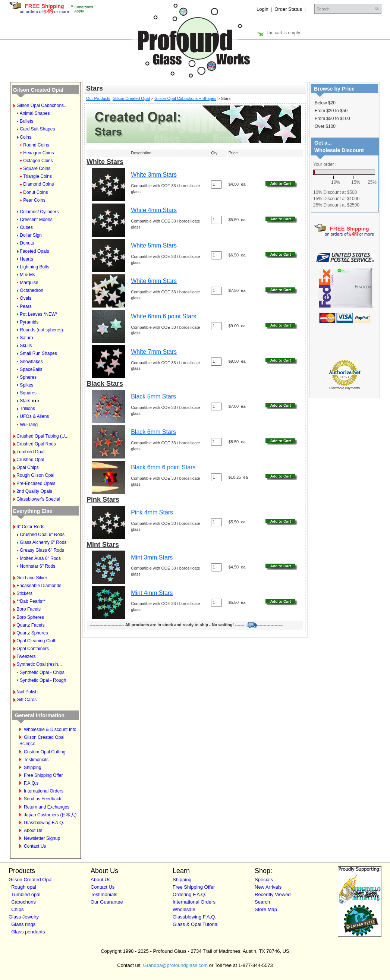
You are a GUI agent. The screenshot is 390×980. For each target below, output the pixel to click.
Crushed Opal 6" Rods (42, 535)
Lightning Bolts (34, 267)
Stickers (24, 593)
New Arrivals (268, 887)
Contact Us (35, 846)
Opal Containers (33, 649)
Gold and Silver (32, 578)
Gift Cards (26, 700)
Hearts (26, 259)
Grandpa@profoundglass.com (176, 965)
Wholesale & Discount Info (50, 730)
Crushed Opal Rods (36, 444)
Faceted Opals (34, 251)
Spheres (28, 377)
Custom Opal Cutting (45, 752)
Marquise (29, 283)
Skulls (26, 346)
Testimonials (36, 760)
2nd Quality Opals (34, 491)
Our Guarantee (107, 902)
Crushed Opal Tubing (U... (42, 436)
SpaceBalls (31, 369)
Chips (17, 909)
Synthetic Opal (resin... (39, 664)
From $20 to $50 (331, 111)
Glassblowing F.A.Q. (44, 823)
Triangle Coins (37, 176)
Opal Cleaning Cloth (36, 641)
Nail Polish (27, 692)
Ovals (26, 298)
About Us (33, 831)
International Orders (44, 791)
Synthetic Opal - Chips (42, 672)
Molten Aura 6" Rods (40, 558)
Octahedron (32, 290)
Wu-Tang (29, 425)
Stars (29, 401)
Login (262, 9)
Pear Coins (34, 200)
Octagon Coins (38, 161)
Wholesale (184, 909)
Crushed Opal (30, 460)
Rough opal (24, 887)
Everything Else (33, 511)
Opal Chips (27, 467)
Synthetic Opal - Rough (43, 680)
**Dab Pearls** (31, 601)
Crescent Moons (36, 220)
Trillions (27, 409)
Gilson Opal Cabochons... (42, 105)
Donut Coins (35, 192)
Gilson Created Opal (38, 90)
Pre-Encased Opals (36, 483)
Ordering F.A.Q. (189, 894)
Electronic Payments (345, 388)
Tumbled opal (26, 894)
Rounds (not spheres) (41, 330)
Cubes (26, 227)
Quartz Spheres (32, 633)
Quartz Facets (30, 625)
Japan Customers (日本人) (50, 815)
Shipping (33, 768)
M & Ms (27, 275)
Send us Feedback (43, 799)
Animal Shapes (35, 113)
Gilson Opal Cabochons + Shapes (185, 98)
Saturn (26, 338)
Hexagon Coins (38, 153)
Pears (26, 306)
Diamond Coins (38, 184)
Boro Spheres (30, 617)
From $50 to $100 (332, 119)
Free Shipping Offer (43, 775)
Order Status (288, 9)
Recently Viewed (273, 894)
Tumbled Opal (30, 452)
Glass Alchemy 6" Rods (43, 542)
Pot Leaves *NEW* (39, 314)
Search (262, 902)
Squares (28, 393)
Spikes (26, 385)
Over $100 (325, 126)
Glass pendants (28, 932)
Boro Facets (29, 609)
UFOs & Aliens (34, 416)
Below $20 (325, 103)
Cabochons (23, 902)
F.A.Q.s (31, 783)
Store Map (266, 909)
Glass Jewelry (24, 917)
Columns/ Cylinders (39, 212)
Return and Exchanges (47, 807)
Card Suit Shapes (37, 129)
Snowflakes (31, 362)
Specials (264, 880)
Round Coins (36, 145)
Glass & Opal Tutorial (196, 924)
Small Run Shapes (38, 353)
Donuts (27, 243)
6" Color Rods (30, 527)
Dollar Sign (31, 235)
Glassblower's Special (38, 499)
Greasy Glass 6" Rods (42, 550)
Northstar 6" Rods (37, 566)
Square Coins (37, 168)
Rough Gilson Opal (35, 475)
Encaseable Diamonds (39, 586)
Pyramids (29, 322)
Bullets (26, 121)
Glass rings (23, 924)
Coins (26, 137)
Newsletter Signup (42, 838)
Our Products (98, 98)
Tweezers (26, 656)
